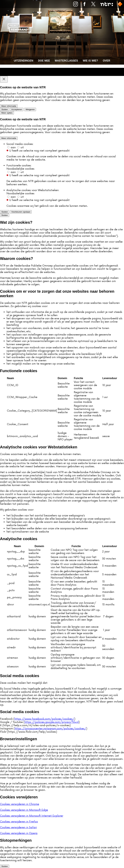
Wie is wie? (90, 61)
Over (106, 61)
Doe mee (44, 61)
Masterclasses (66, 61)
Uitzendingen (24, 61)
